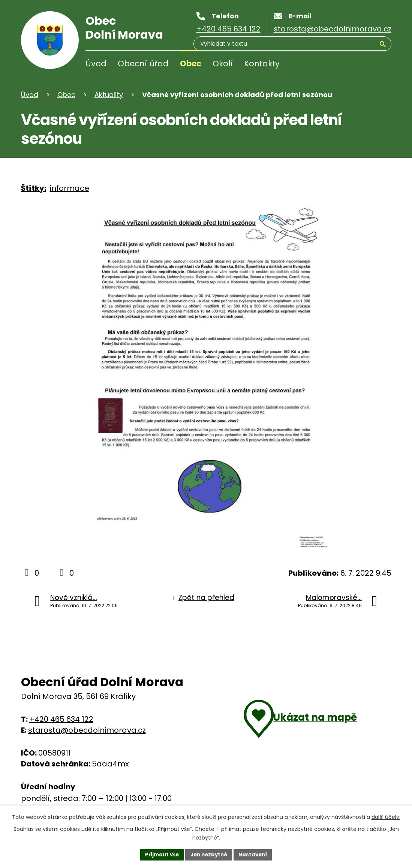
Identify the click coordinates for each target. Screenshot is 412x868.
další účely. (386, 816)
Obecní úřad (143, 64)
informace (70, 188)
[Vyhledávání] (350, 65)
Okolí (223, 64)
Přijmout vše (160, 854)
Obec (191, 64)
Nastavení (256, 854)
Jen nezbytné (209, 854)
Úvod (96, 64)
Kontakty (262, 64)
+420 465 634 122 (61, 719)
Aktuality (109, 95)
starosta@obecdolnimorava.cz (87, 730)
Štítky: (34, 188)
